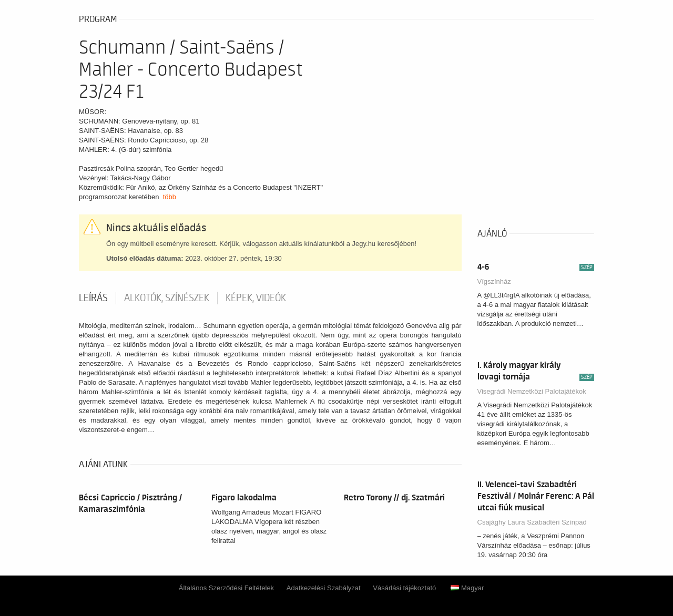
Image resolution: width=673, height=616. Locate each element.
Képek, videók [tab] (256, 298)
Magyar (467, 588)
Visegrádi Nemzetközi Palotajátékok (532, 391)
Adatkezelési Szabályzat (324, 588)
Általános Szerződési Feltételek (226, 588)
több (170, 197)
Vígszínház (494, 281)
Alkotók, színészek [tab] (167, 298)
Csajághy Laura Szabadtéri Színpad (532, 522)
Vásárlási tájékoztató (404, 588)
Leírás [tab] (93, 298)
